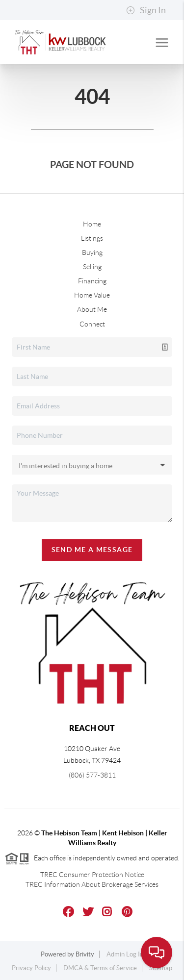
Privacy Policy (31, 968)
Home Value (92, 295)
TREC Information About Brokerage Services (92, 884)
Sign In (146, 10)
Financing (92, 281)
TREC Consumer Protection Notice (92, 875)
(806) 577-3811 (92, 775)
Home (92, 224)
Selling (92, 267)
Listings (92, 238)
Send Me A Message (92, 550)
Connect (92, 324)
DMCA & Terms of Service (100, 968)
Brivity (85, 954)
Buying (92, 252)
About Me (92, 309)
